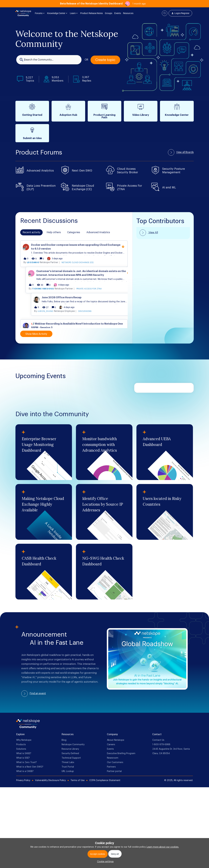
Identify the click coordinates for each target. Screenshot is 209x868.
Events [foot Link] (110, 749)
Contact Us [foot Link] (158, 740)
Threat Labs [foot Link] (68, 762)
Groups (109, 13)
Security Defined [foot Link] (70, 753)
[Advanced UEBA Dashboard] (165, 452)
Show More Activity (36, 334)
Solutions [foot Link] (21, 749)
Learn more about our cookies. (163, 847)
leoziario (38, 289)
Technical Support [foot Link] (71, 758)
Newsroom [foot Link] (113, 758)
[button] (105, 862)
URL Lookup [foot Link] (68, 771)
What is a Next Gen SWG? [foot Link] (30, 767)
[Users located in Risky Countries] (165, 512)
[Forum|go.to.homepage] (23, 13)
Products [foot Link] (21, 745)
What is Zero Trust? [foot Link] (27, 762)
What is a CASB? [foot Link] (25, 771)
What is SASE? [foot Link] (24, 753)
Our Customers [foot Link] (115, 762)
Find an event (38, 693)
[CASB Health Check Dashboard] (44, 572)
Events (118, 13)
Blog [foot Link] (64, 740)
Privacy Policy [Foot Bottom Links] (23, 780)
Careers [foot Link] (111, 745)
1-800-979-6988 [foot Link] (161, 745)
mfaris (31, 260)
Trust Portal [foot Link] (68, 767)
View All (153, 233)
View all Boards (185, 152)
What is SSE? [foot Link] (23, 758)
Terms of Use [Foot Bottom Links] (78, 780)
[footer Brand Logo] (28, 728)
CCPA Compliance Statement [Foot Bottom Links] (105, 780)
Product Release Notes (92, 13)
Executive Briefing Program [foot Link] (121, 753)
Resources (128, 13)
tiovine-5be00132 (48, 315)
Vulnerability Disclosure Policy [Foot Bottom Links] (50, 780)
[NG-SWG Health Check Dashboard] (104, 572)
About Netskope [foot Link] (116, 740)
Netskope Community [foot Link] (73, 745)
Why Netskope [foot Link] (24, 740)
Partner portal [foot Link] (114, 771)
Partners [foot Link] (111, 767)
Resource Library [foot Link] (70, 749)
